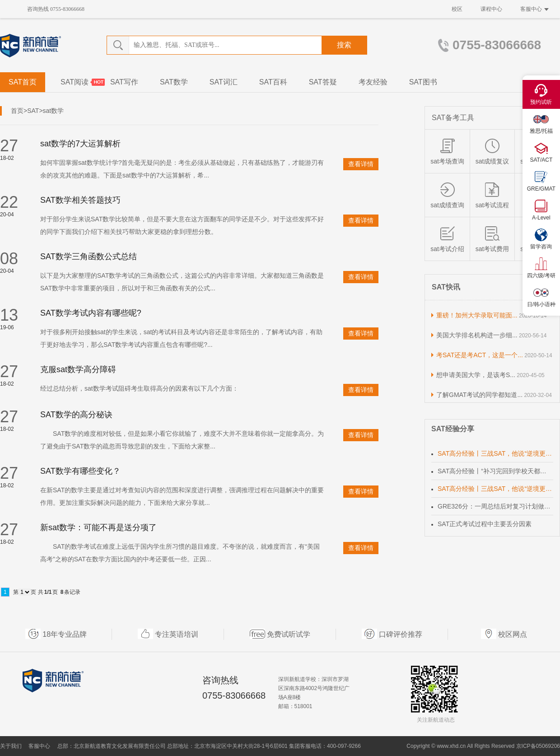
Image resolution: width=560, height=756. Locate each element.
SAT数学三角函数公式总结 (89, 257)
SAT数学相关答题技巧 (80, 200)
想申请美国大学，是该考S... (476, 375)
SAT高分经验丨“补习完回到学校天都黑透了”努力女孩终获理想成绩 (495, 471)
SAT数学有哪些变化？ (80, 471)
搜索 (344, 45)
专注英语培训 (177, 634)
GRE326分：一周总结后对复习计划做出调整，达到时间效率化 (495, 506)
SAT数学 (174, 82)
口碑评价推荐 (401, 634)
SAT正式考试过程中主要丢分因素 (485, 524)
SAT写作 (124, 82)
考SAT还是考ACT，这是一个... (480, 355)
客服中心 (534, 9)
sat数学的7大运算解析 (80, 144)
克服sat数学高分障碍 (78, 369)
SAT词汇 (224, 82)
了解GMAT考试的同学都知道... (479, 395)
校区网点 (513, 634)
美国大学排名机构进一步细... (477, 335)
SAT (33, 111)
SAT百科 (273, 82)
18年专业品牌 (65, 634)
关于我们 (11, 746)
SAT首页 (23, 82)
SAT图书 (423, 82)
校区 (457, 9)
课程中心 (491, 9)
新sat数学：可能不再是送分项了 (98, 527)
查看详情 (361, 164)
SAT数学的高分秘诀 (76, 415)
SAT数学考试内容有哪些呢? (91, 313)
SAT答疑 (323, 82)
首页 (17, 111)
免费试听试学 (289, 634)
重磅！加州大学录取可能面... (477, 315)
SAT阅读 (75, 82)
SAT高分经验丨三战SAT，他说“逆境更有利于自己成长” (495, 453)
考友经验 (373, 82)
